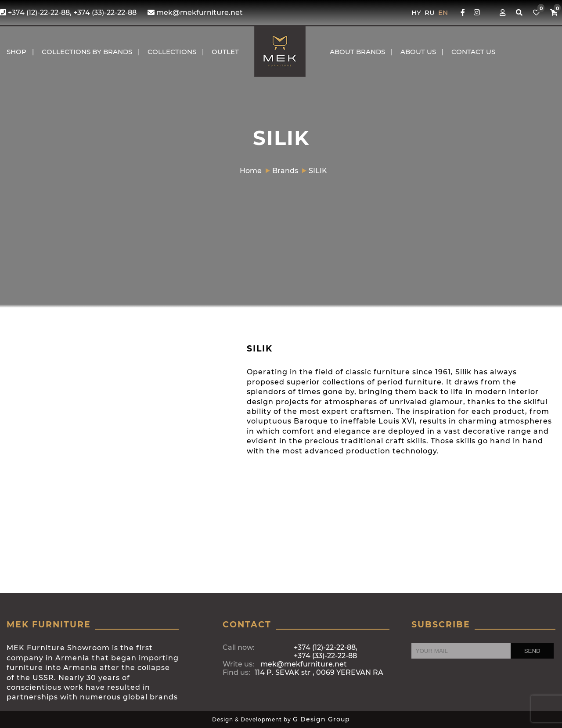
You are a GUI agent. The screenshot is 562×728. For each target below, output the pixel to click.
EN (443, 13)
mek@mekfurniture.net (195, 13)
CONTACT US (473, 52)
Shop (16, 52)
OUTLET (225, 52)
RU (431, 13)
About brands (357, 52)
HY (417, 13)
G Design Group (321, 719)
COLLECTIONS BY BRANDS (87, 52)
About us (418, 52)
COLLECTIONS (172, 52)
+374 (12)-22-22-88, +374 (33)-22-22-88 (68, 13)
